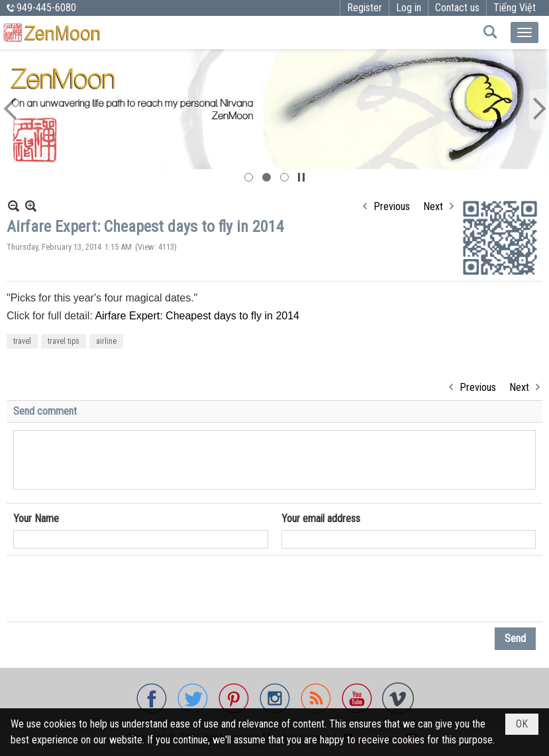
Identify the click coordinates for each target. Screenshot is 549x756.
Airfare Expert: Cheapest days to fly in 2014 (197, 316)
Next (433, 206)
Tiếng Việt (515, 8)
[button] (524, 32)
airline (106, 341)
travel (22, 341)
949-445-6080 (46, 8)
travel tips (64, 341)
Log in (409, 8)
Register (365, 8)
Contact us (457, 8)
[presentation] (114, 589)
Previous (392, 206)
